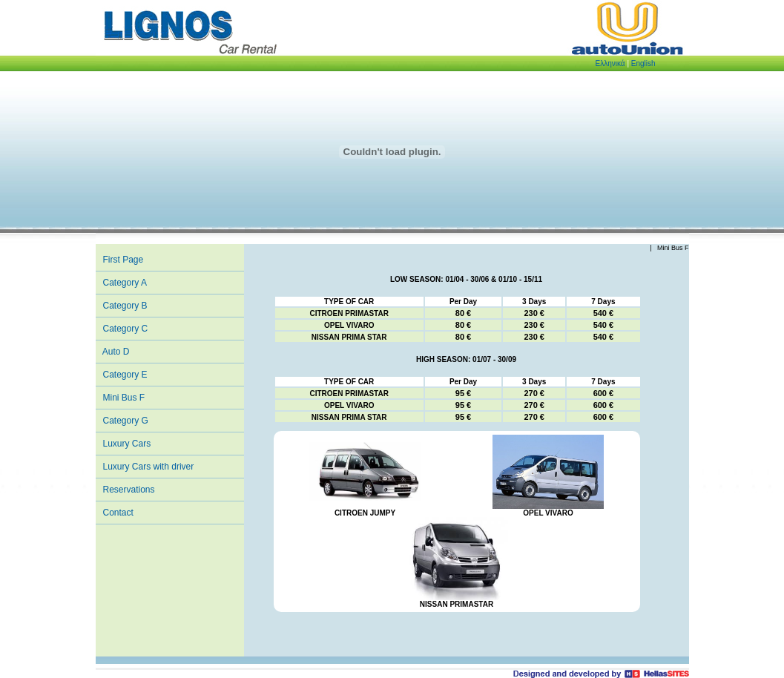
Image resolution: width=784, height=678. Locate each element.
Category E (125, 375)
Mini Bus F (124, 398)
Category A (125, 283)
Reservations (129, 490)
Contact (118, 513)
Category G (126, 421)
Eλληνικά (610, 63)
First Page (123, 260)
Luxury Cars (127, 444)
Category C (126, 329)
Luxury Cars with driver (149, 467)
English (643, 63)
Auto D (116, 352)
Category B (125, 306)
